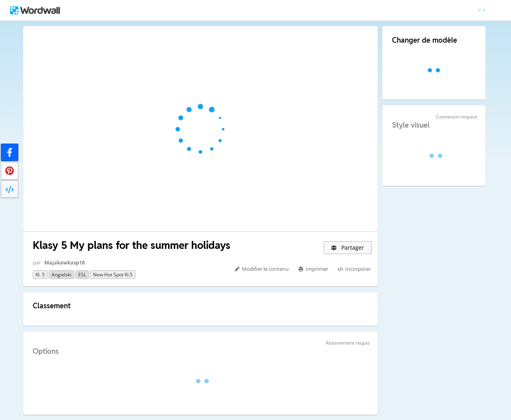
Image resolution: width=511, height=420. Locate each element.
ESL (82, 275)
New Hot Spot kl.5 (113, 275)
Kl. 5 (40, 275)
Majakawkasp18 (64, 262)
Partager (348, 247)
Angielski (61, 275)
